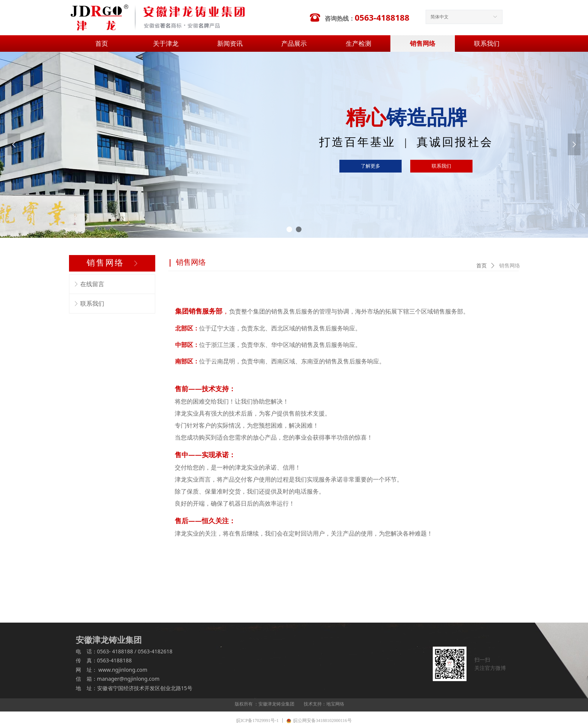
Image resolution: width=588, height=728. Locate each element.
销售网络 (510, 266)
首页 (481, 266)
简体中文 (439, 17)
